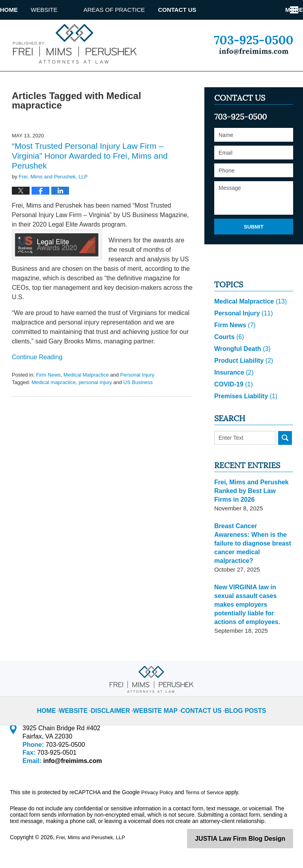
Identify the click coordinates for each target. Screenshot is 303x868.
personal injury (95, 402)
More (285, 10)
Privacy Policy (158, 794)
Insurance (233, 392)
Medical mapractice (54, 402)
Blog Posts (238, 706)
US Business (138, 402)
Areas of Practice (140, 10)
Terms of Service (208, 794)
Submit (254, 246)
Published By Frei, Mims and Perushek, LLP (253, 45)
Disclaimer (119, 706)
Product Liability (242, 380)
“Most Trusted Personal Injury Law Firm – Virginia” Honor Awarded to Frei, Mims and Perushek (90, 175)
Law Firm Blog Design (255, 840)
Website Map (159, 706)
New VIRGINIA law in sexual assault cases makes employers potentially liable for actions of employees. (253, 611)
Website (70, 10)
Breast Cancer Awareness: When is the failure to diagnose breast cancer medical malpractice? (252, 558)
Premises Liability (244, 415)
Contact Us (216, 10)
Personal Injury (137, 394)
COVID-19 (232, 404)
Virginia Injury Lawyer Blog (73, 44)
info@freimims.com (70, 763)
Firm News (48, 394)
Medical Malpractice (86, 394)
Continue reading (37, 376)
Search (285, 457)
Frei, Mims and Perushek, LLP (93, 839)
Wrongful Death (241, 368)
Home (22, 10)
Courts (228, 356)
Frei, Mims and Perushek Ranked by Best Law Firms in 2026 (252, 510)
